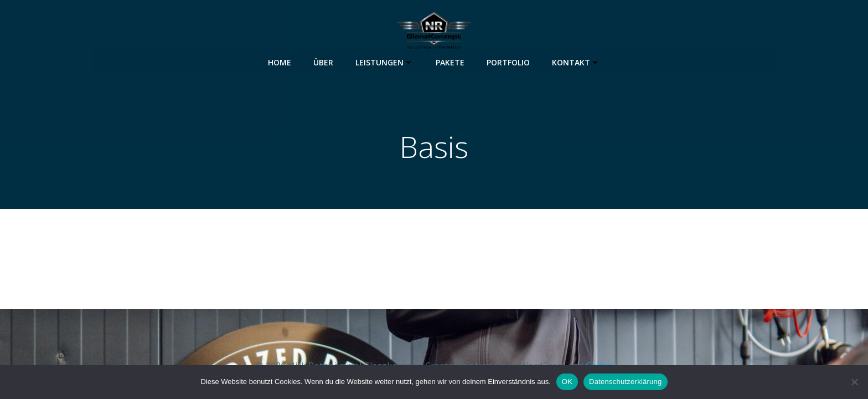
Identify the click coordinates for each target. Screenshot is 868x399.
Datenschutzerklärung (625, 382)
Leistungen (384, 61)
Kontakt (576, 61)
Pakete (450, 61)
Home (280, 61)
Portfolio (508, 61)
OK (567, 382)
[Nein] (854, 382)
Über (323, 61)
